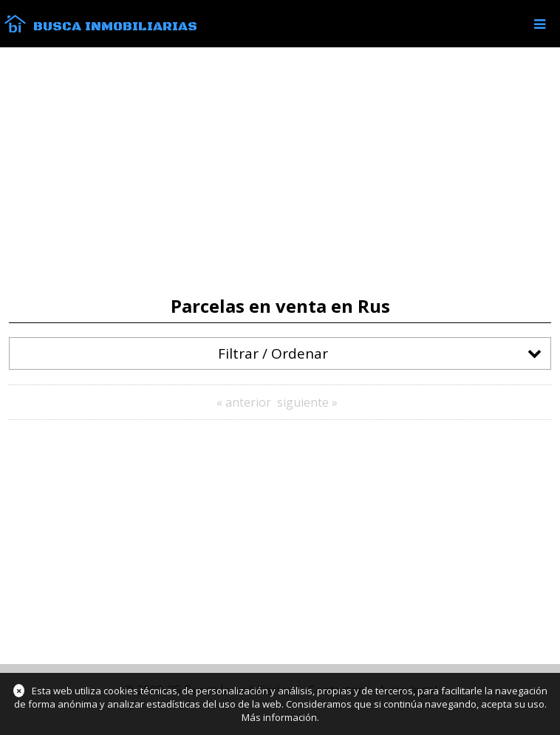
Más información (279, 717)
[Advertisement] (280, 172)
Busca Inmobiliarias (115, 27)
